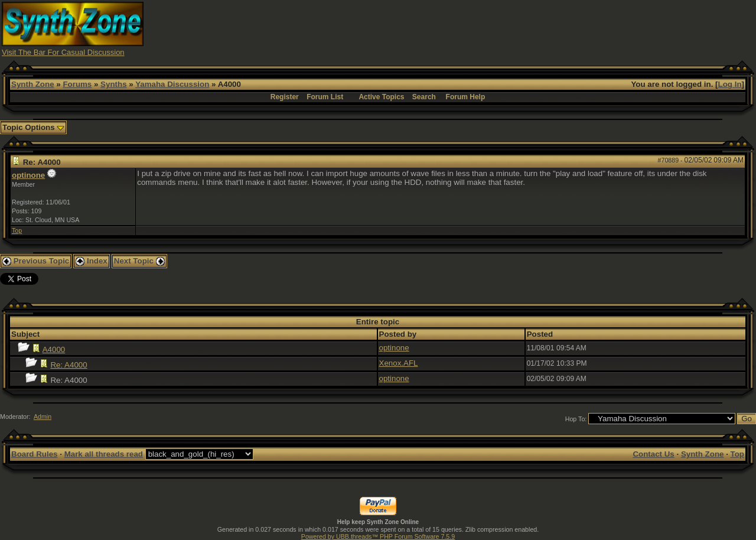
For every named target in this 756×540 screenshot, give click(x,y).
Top (17, 230)
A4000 (54, 349)
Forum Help (466, 97)
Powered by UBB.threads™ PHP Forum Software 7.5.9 (378, 536)
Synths (113, 84)
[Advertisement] (539, 28)
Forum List (325, 97)
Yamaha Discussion (172, 84)
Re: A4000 (69, 365)
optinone (28, 175)
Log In (730, 84)
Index (92, 261)
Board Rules (35, 454)
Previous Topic (36, 261)
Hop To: (576, 419)
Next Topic (139, 261)
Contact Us (653, 454)
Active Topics (381, 97)
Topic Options (33, 127)
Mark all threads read (104, 454)
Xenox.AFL (399, 363)
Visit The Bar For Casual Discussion (63, 52)
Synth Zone (33, 84)
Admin (43, 417)
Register (285, 97)
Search (424, 97)
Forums (77, 84)
